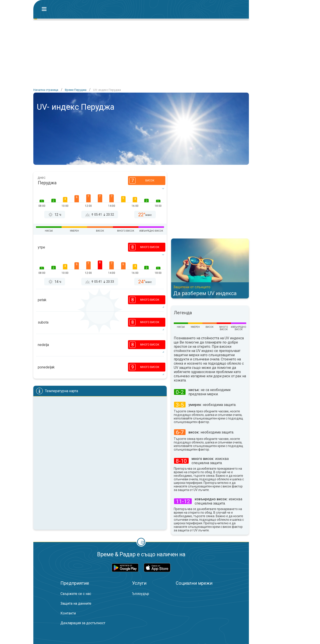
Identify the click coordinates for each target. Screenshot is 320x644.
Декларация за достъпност (83, 623)
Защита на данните (76, 603)
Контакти (68, 613)
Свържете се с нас (76, 594)
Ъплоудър (141, 594)
